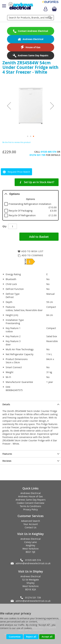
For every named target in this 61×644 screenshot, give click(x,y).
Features (7, 454)
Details (6, 404)
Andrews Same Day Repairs (31, 500)
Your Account (31, 524)
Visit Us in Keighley (30, 534)
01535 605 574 (48, 152)
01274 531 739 (37, 155)
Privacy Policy (30, 509)
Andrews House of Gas (30, 496)
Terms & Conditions (30, 506)
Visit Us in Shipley (31, 571)
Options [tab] (12, 194)
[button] (9, 106)
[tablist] (30, 205)
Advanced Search (31, 521)
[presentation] (30, 404)
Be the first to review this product (17, 142)
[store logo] (21, 6)
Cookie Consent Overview (30, 503)
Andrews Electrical (31, 493)
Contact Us (31, 527)
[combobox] (31, 18)
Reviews (7, 461)
